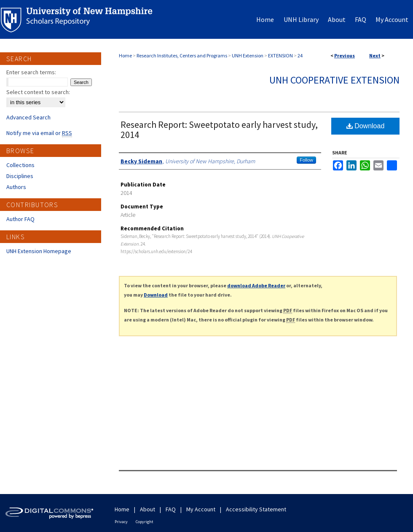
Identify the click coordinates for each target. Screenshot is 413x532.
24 (300, 55)
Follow (306, 160)
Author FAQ (20, 219)
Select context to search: (38, 92)
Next (375, 55)
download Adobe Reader (256, 285)
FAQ (171, 509)
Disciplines (20, 176)
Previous (345, 55)
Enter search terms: (31, 72)
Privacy (121, 522)
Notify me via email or (39, 133)
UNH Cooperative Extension (334, 80)
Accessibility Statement (256, 509)
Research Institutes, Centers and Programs (182, 55)
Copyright (145, 522)
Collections (20, 165)
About (147, 509)
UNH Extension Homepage (39, 251)
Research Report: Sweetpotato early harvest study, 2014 (219, 130)
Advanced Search (28, 117)
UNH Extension (248, 55)
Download (366, 126)
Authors (16, 187)
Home (125, 55)
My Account (201, 509)
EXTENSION (280, 55)
